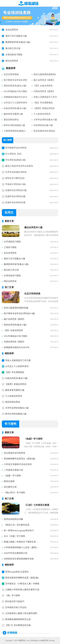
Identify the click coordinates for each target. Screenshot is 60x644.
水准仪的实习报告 (14, 55)
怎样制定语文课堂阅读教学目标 (19, 559)
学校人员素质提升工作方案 (18, 360)
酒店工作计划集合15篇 (16, 36)
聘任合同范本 (12, 61)
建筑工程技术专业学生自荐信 (19, 166)
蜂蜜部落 (22, 640)
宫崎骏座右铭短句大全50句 (17, 347)
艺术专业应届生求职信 (16, 172)
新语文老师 (9, 481)
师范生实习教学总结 (15, 178)
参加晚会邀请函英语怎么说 (18, 619)
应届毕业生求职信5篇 (15, 202)
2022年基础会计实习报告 (15, 91)
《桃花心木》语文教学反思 (17, 525)
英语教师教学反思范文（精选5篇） (20, 459)
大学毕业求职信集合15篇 (45, 120)
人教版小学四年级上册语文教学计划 (22, 590)
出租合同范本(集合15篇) (15, 108)
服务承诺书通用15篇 (13, 114)
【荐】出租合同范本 (43, 86)
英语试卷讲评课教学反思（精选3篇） (23, 578)
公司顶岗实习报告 (12, 242)
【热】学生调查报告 (43, 103)
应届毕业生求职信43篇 (16, 190)
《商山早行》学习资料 (15, 493)
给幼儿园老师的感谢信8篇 (16, 308)
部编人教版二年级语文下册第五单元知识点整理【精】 (22, 542)
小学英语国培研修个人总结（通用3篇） (22, 547)
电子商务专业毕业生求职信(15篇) (19, 313)
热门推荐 (8, 140)
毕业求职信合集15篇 (43, 125)
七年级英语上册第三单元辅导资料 (21, 613)
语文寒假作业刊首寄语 (15, 453)
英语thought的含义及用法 (17, 572)
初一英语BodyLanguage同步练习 (19, 530)
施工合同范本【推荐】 (44, 80)
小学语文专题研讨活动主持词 (18, 464)
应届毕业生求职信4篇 (15, 196)
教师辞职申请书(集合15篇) (18, 42)
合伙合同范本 (12, 30)
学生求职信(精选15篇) (16, 160)
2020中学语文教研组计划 (16, 553)
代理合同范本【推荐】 (44, 91)
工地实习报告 (10, 247)
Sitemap (52, 640)
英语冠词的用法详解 (13, 519)
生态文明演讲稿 (11, 74)
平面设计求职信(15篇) (16, 184)
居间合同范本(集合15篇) (15, 86)
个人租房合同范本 (42, 114)
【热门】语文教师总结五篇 (18, 625)
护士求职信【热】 (14, 154)
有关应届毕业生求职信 (44, 131)
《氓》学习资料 (13, 596)
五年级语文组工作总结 (16, 607)
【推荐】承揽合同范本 (44, 108)
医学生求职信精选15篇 (14, 125)
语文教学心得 (10, 487)
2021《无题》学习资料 (15, 536)
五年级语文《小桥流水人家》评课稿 (22, 584)
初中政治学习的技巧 (15, 601)
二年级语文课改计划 (13, 470)
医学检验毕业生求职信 (16, 148)
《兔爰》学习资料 (12, 476)
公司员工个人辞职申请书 (15, 103)
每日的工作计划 (13, 48)
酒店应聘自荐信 (11, 120)
